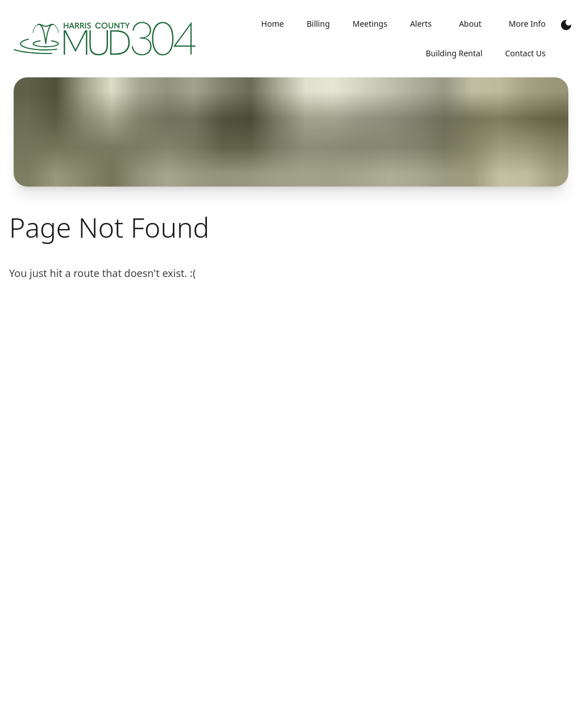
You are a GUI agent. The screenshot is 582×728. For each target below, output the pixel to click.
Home (273, 24)
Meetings (370, 24)
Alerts (421, 24)
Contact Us (525, 53)
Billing (318, 24)
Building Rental (454, 53)
